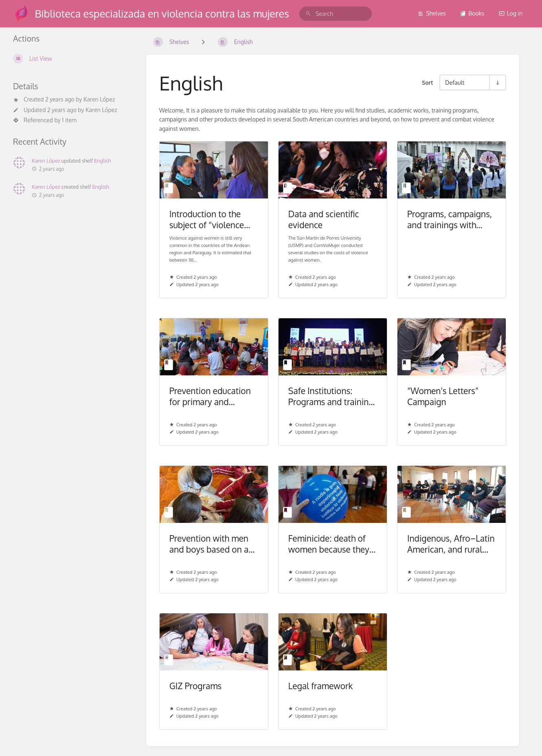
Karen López (99, 99)
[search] (336, 14)
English (102, 161)
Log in (511, 13)
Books (472, 13)
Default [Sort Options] (455, 82)
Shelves (432, 13)
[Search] (308, 14)
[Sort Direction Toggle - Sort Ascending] (497, 83)
